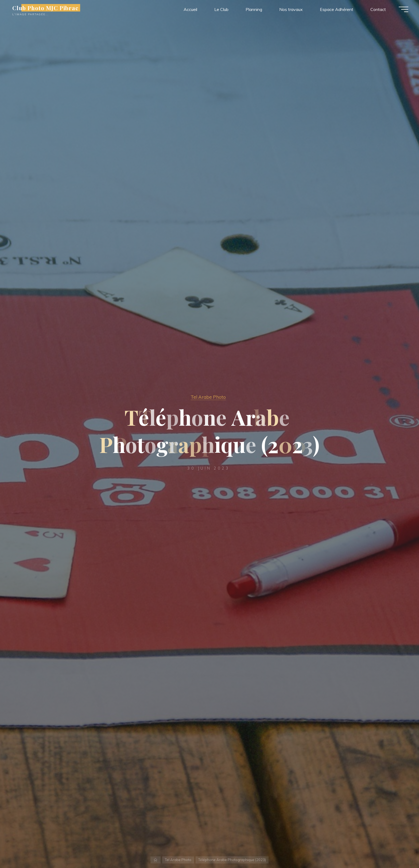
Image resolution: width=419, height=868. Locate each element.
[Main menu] (404, 9)
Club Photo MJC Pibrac (45, 8)
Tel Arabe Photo (208, 397)
